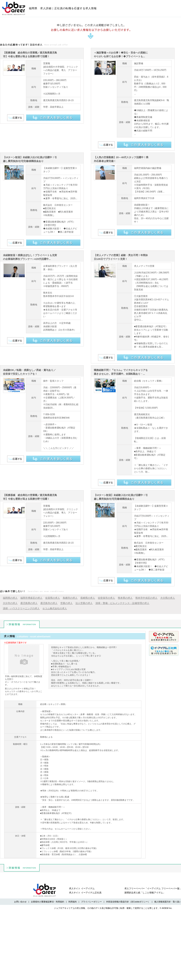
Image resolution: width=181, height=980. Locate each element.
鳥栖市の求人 (70, 598)
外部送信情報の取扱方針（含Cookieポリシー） (128, 902)
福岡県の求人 (10, 598)
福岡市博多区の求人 (31, 598)
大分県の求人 (168, 598)
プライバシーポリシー (91, 902)
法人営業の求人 (84, 603)
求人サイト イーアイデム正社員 (85, 893)
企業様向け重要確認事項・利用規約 (48, 902)
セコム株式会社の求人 (55, 608)
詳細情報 (22, 624)
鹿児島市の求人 (49, 603)
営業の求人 (66, 603)
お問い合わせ (20, 902)
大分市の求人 (10, 603)
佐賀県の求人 (53, 598)
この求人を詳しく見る (53, 118)
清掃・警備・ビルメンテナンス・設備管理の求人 (122, 603)
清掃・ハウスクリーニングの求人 (21, 608)
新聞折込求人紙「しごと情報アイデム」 (145, 893)
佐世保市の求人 (106, 598)
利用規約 (73, 902)
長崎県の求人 (88, 598)
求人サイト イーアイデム (82, 888)
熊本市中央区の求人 (146, 598)
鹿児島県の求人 (29, 603)
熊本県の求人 (125, 598)
